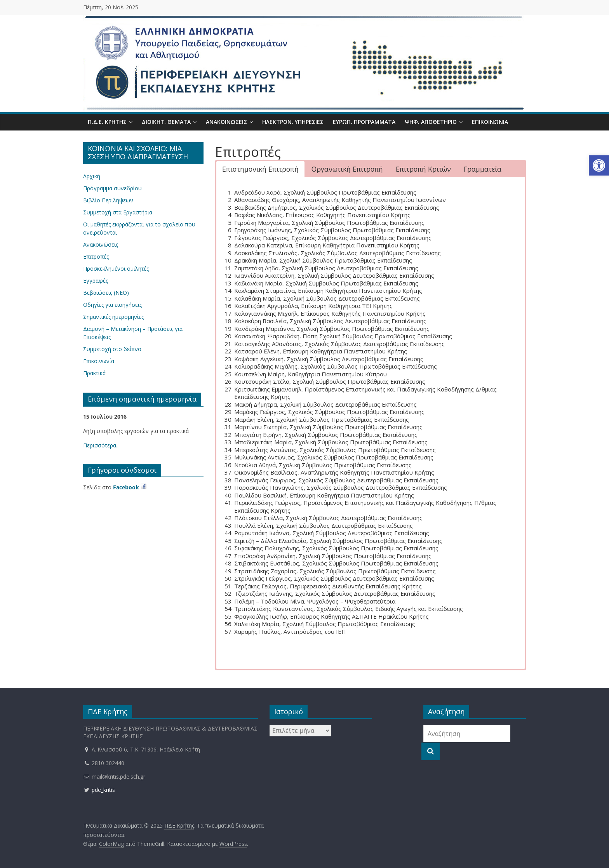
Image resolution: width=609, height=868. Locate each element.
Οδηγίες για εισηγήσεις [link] (112, 305)
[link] (599, 165)
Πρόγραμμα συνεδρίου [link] (112, 188)
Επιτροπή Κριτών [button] (423, 169)
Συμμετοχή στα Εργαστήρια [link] (118, 212)
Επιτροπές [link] (96, 257)
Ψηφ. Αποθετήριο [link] (431, 122)
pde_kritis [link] (99, 790)
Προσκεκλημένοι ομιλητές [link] (116, 269)
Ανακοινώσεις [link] (226, 122)
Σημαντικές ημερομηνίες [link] (113, 317)
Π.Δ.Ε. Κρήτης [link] (107, 122)
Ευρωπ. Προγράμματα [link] (364, 122)
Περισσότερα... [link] (101, 445)
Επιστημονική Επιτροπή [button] (260, 169)
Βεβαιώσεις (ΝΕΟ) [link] (106, 293)
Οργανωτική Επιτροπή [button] (347, 169)
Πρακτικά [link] (94, 373)
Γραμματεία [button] (483, 169)
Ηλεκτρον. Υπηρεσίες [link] (293, 122)
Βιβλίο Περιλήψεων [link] (108, 200)
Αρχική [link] (92, 176)
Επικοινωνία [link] (490, 122)
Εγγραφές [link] (96, 281)
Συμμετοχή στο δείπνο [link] (112, 349)
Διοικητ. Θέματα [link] (166, 122)
